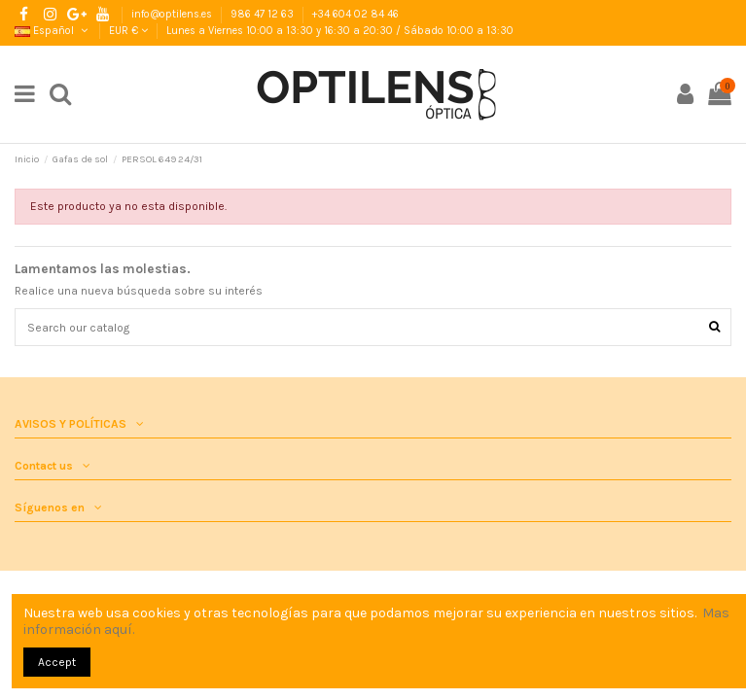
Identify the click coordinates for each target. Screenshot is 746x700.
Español (53, 31)
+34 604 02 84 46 (355, 14)
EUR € (128, 31)
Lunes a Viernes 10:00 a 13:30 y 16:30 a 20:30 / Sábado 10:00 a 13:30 (340, 31)
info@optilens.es (173, 14)
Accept (57, 662)
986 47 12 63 (264, 14)
